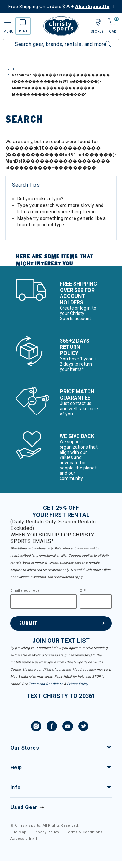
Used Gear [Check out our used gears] (24, 807)
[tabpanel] (61, 200)
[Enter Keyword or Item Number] (61, 44)
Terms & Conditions (84, 832)
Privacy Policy (77, 684)
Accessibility (22, 839)
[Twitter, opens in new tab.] (83, 727)
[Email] (44, 602)
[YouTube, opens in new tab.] (68, 727)
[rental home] (23, 23)
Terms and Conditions (46, 684)
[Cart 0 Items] (112, 22)
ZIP (83, 591)
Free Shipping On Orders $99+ (59, 7)
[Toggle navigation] (7, 23)
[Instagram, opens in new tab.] (36, 727)
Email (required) (25, 591)
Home (10, 68)
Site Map (18, 832)
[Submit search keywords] (101, 40)
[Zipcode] (96, 602)
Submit (28, 623)
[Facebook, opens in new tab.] (52, 727)
